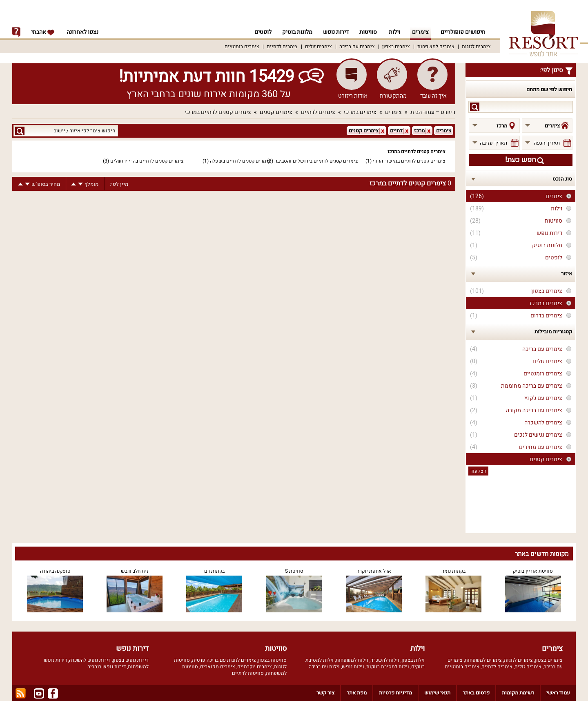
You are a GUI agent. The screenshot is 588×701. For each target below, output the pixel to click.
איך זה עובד (433, 96)
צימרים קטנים (276, 112)
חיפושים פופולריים (463, 32)
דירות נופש (335, 32)
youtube (39, 693)
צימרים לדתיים (282, 47)
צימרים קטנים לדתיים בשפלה (240, 161)
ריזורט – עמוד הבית (433, 112)
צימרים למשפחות (436, 47)
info (16, 32)
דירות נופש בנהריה (107, 667)
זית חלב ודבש (135, 571)
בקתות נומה (453, 571)
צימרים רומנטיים (242, 47)
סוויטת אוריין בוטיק (533, 571)
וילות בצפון (413, 660)
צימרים (420, 32)
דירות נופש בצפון (131, 660)
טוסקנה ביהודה (55, 571)
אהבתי (43, 32)
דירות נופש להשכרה (90, 660)
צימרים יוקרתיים (255, 667)
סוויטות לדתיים (248, 673)
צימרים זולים (318, 47)
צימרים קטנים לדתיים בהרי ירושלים (147, 161)
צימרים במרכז (360, 112)
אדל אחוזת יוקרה (374, 571)
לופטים (259, 32)
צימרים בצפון (396, 47)
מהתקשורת (393, 96)
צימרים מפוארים (218, 667)
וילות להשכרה (385, 660)
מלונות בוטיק (295, 32)
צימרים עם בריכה (357, 47)
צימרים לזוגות (476, 47)
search (475, 107)
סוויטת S (294, 571)
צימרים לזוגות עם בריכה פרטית (224, 660)
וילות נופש (353, 667)
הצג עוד (478, 471)
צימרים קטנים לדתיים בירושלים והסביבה (316, 161)
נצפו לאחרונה (82, 32)
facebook (53, 693)
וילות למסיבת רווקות (388, 667)
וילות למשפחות (352, 660)
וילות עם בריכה (324, 667)
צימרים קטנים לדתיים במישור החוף (409, 161)
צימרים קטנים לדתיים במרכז (218, 112)
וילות (394, 32)
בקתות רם (214, 571)
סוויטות (368, 32)
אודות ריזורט (353, 96)
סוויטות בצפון (272, 660)
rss (21, 693)
